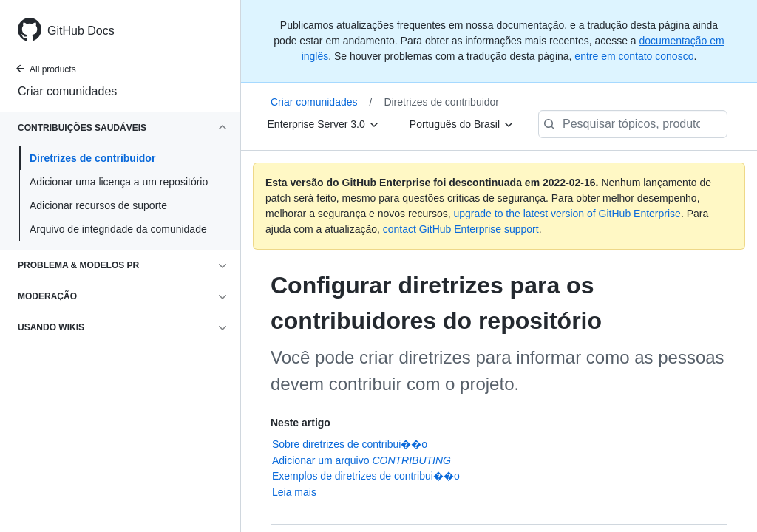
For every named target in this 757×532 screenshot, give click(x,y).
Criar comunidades (67, 91)
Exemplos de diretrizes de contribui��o (366, 476)
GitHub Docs (81, 31)
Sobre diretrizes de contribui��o (350, 444)
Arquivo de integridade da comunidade (118, 229)
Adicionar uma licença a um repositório (119, 182)
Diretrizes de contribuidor (92, 158)
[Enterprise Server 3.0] (324, 124)
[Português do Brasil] (462, 124)
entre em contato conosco (634, 56)
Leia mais (294, 492)
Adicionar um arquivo (361, 460)
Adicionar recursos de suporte (98, 205)
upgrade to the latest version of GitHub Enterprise (567, 214)
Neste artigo (301, 423)
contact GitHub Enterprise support (461, 229)
